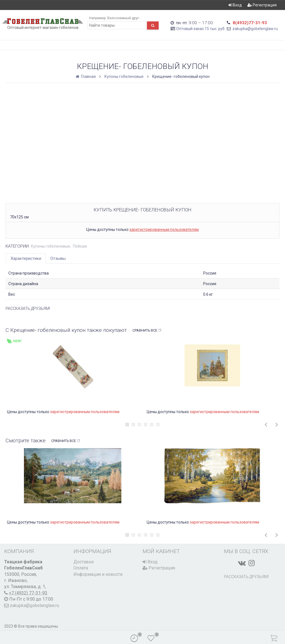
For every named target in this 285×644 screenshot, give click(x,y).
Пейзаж (80, 246)
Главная (86, 77)
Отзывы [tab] (58, 258)
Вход (235, 5)
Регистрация (262, 5)
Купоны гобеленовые (124, 77)
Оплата (81, 568)
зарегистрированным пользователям (164, 230)
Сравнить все (147, 330)
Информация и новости (98, 574)
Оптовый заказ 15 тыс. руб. (201, 29)
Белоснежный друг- (124, 18)
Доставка (83, 562)
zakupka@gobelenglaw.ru (255, 29)
